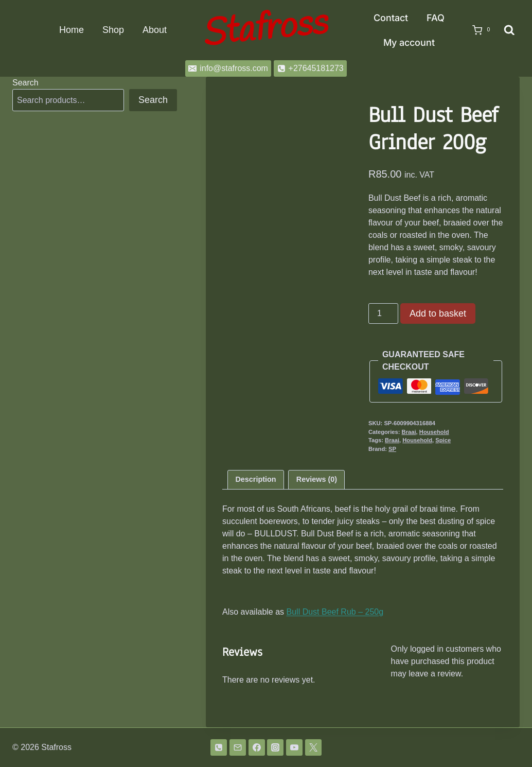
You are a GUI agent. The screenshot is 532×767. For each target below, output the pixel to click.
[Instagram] (275, 747)
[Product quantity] (383, 313)
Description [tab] (255, 479)
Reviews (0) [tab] (317, 479)
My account (409, 42)
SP (392, 449)
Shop (113, 30)
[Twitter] (313, 747)
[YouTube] (294, 747)
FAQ (436, 18)
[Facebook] (257, 747)
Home (72, 30)
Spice (443, 440)
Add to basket (438, 313)
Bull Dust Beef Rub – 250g (335, 612)
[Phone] (219, 747)
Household (434, 432)
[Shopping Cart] (478, 30)
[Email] (238, 747)
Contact (391, 18)
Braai (409, 432)
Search (25, 83)
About (155, 30)
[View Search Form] (509, 30)
